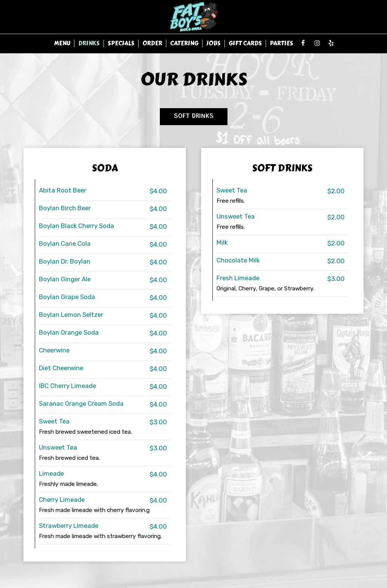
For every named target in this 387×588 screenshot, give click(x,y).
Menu (62, 43)
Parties (282, 43)
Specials (121, 43)
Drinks (89, 43)
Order (152, 43)
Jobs (214, 43)
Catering (184, 43)
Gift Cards (245, 43)
